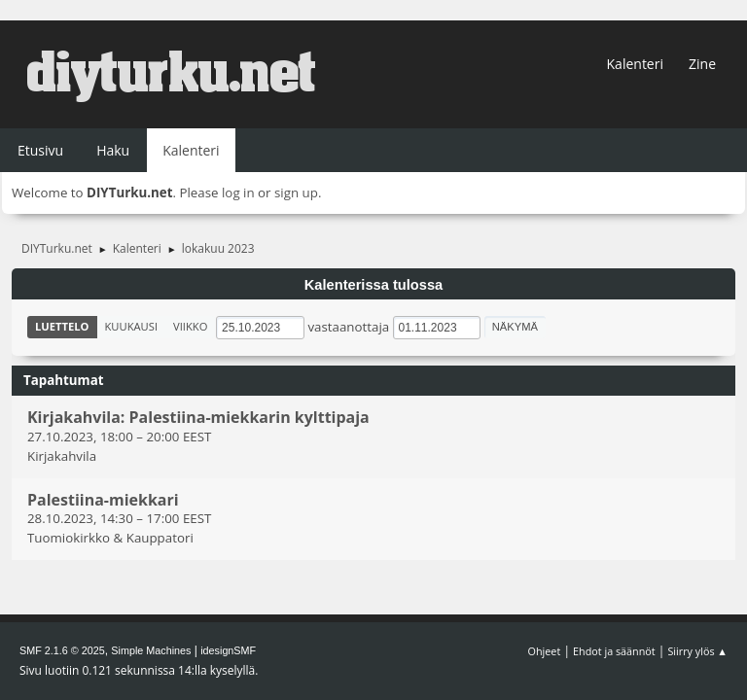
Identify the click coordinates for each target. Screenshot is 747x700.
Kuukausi (132, 326)
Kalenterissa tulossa (374, 285)
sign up (296, 192)
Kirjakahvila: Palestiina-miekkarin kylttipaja (198, 418)
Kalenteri (635, 64)
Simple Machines (151, 650)
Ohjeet (545, 651)
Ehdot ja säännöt (614, 651)
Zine (702, 64)
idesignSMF (228, 650)
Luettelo (62, 326)
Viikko (190, 326)
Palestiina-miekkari (103, 500)
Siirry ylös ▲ (697, 651)
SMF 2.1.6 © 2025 (62, 650)
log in (238, 192)
